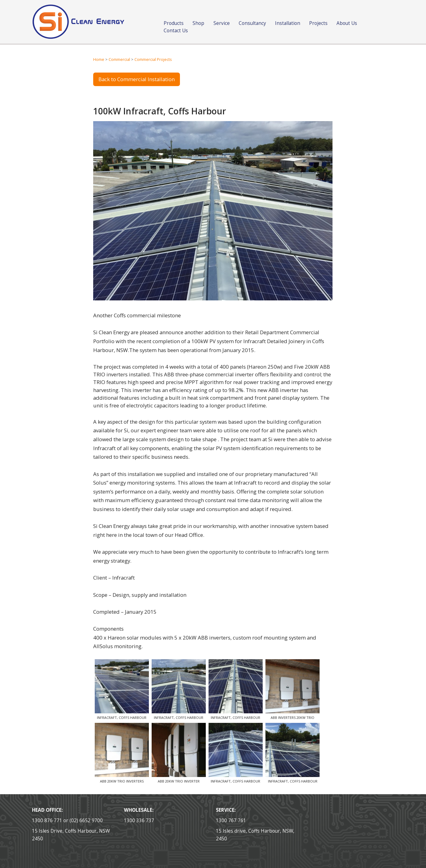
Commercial (119, 59)
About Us (347, 23)
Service (222, 23)
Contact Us (176, 31)
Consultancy (252, 23)
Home (99, 59)
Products (174, 23)
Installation (288, 23)
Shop (198, 23)
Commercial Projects (153, 59)
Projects (318, 23)
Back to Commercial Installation (137, 79)
